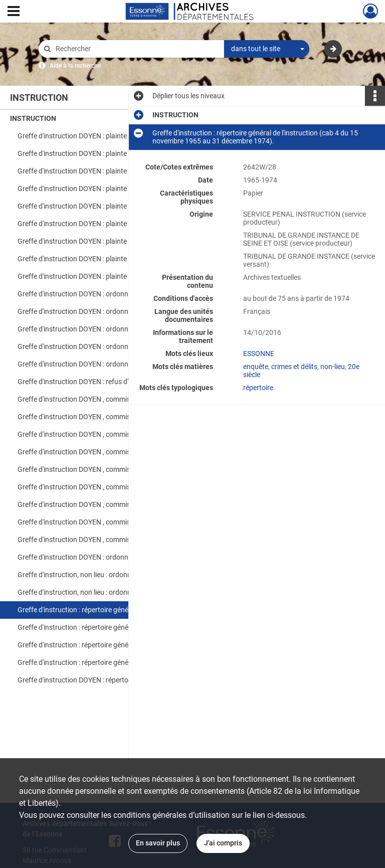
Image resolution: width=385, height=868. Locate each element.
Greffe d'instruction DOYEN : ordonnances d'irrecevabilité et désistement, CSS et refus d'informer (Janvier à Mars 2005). (118, 294)
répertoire (258, 388)
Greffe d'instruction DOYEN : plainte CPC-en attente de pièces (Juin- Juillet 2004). (118, 241)
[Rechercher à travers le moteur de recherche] (136, 49)
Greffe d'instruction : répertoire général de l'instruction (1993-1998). (118, 662)
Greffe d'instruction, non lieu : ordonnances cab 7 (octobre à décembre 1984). (118, 575)
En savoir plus (158, 843)
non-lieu (333, 367)
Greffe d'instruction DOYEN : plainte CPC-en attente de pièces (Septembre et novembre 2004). (118, 276)
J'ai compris (223, 843)
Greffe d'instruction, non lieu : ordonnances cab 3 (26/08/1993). (116, 592)
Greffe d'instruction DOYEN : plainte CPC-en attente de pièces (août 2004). (118, 136)
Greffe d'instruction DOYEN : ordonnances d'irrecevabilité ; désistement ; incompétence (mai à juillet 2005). (118, 329)
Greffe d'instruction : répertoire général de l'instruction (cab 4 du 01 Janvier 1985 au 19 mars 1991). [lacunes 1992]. (118, 645)
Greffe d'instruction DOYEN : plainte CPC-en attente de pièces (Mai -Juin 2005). (118, 206)
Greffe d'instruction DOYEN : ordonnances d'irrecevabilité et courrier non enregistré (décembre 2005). (118, 364)
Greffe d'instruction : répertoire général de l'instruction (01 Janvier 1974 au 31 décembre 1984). (118, 627)
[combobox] (267, 49)
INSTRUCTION (33, 118)
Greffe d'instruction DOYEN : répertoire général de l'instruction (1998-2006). (118, 680)
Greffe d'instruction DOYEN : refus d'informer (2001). (99, 382)
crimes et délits (294, 367)
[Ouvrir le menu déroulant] (14, 12)
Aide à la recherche (75, 66)
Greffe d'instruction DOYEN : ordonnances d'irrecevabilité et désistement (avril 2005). (118, 311)
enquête (256, 367)
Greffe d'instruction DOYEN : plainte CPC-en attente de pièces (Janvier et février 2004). (118, 189)
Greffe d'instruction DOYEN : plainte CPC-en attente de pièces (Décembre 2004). (118, 224)
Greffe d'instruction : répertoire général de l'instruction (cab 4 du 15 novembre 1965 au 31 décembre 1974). (118, 610)
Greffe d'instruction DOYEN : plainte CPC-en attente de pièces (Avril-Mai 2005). (118, 171)
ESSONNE (259, 354)
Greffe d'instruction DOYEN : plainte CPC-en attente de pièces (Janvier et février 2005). (118, 153)
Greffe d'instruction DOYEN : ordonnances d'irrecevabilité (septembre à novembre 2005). (118, 346)
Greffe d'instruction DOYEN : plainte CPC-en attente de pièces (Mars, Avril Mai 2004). (118, 259)
